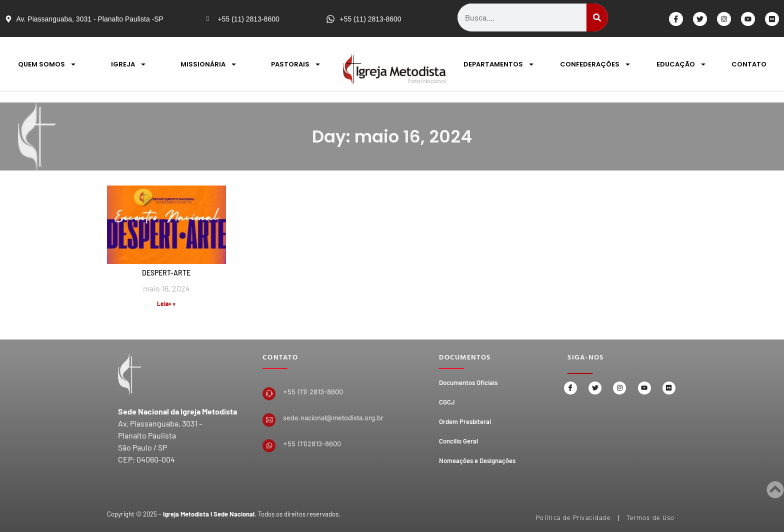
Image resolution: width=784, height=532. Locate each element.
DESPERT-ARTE (166, 273)
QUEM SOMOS (47, 64)
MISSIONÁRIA (209, 64)
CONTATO (749, 64)
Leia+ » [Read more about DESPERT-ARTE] (166, 303)
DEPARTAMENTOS (499, 64)
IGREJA (129, 64)
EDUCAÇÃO (681, 64)
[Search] (597, 17)
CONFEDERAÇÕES (595, 64)
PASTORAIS (296, 64)
